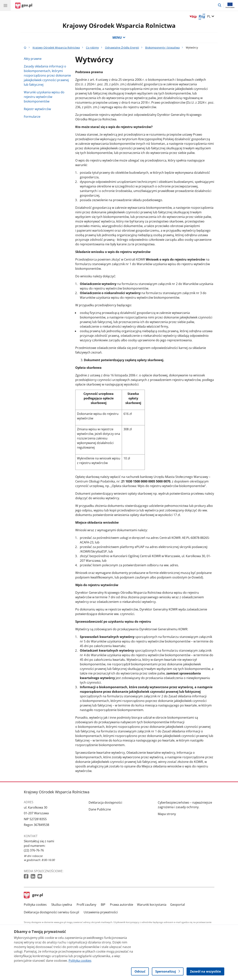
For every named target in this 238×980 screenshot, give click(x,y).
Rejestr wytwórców (37, 109)
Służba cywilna (62, 905)
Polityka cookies (35, 905)
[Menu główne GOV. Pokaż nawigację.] (5, 5)
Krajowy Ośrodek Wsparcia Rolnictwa (119, 25)
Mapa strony (167, 814)
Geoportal (177, 905)
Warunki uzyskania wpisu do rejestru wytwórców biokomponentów (44, 97)
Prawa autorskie (122, 905)
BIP (103, 905)
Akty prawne (33, 59)
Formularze (32, 117)
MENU (119, 38)
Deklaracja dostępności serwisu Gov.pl (51, 912)
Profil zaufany (86, 905)
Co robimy (92, 48)
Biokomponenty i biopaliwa (162, 48)
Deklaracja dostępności (105, 802)
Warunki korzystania (152, 905)
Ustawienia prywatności (101, 912)
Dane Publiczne (100, 809)
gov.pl (34, 895)
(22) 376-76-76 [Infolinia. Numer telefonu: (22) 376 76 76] (34, 850)
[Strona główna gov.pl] (24, 6)
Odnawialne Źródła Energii (122, 48)
